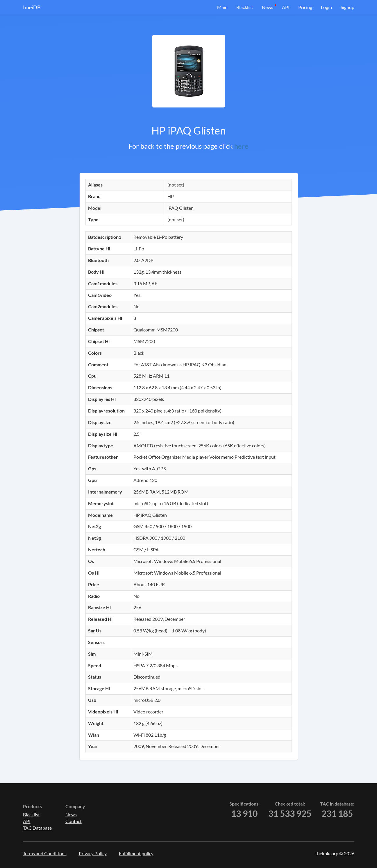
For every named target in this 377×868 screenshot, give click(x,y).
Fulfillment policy (136, 853)
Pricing (305, 7)
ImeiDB (32, 7)
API (286, 7)
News (268, 7)
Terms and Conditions (45, 853)
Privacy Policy (93, 853)
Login (326, 7)
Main (222, 7)
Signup (347, 7)
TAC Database (37, 828)
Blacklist (245, 7)
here (241, 146)
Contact (74, 821)
